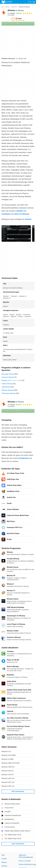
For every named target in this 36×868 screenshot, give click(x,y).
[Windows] (7, 7)
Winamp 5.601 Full (8, 786)
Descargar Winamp (8, 374)
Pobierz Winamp (7, 384)
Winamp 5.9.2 (6, 751)
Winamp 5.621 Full (8, 782)
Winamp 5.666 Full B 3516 (10, 763)
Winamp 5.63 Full (7, 775)
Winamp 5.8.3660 (7, 759)
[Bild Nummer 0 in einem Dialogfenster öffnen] (16, 234)
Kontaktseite (23, 458)
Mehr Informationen (18, 791)
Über (3, 855)
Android (28, 219)
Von (11, 13)
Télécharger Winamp (9, 393)
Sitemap (4, 866)
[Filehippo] (7, 2)
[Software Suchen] (30, 2)
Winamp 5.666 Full (8, 767)
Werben (4, 862)
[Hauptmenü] (34, 2)
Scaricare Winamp (8, 377)
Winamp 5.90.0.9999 (9, 755)
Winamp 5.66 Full (7, 771)
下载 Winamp (6, 387)
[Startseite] (2, 7)
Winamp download (8, 390)
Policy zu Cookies (25, 861)
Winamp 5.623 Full (8, 778)
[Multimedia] (14, 7)
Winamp (16, 10)
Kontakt (4, 859)
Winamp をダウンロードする (11, 380)
